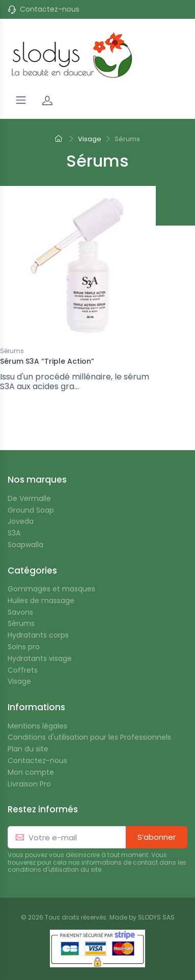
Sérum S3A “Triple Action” (47, 361)
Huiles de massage (41, 601)
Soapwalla (25, 545)
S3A (14, 533)
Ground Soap (31, 510)
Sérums (12, 351)
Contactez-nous (50, 9)
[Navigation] (21, 100)
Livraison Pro (29, 784)
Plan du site (28, 749)
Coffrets (23, 670)
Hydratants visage (40, 659)
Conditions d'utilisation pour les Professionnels (89, 737)
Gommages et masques (51, 589)
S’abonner (157, 837)
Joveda (21, 521)
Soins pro (24, 647)
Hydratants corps (38, 635)
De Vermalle (29, 499)
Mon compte (31, 772)
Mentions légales (37, 726)
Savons (20, 612)
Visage (19, 682)
